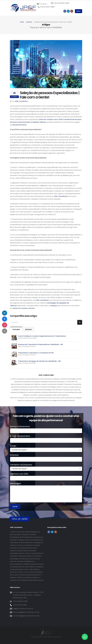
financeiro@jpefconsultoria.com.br (26, 612)
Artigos (29, 22)
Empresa (14, 455)
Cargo (13, 446)
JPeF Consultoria (42, 300)
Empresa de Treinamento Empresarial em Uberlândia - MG (41, 344)
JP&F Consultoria (21, 101)
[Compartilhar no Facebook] (5, 319)
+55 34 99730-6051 (20, 601)
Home (22, 22)
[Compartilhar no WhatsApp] (5, 331)
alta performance (19, 125)
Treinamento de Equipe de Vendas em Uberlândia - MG (39, 361)
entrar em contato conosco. (24, 308)
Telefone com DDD (19, 474)
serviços (54, 306)
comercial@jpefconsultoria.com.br (26, 616)
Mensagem (16, 484)
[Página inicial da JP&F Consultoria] (23, 8)
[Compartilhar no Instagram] (5, 325)
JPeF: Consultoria (60, 196)
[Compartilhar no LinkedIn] (5, 313)
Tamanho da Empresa (21, 465)
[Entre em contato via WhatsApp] (85, 637)
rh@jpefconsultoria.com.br (23, 609)
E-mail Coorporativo (20, 436)
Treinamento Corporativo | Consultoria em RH (36, 353)
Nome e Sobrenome (20, 427)
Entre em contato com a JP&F (51, 119)
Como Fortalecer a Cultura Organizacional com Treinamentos (42, 336)
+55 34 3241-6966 (20, 605)
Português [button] (42, 4)
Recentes (29, 329)
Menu (79, 11)
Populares (17, 329)
